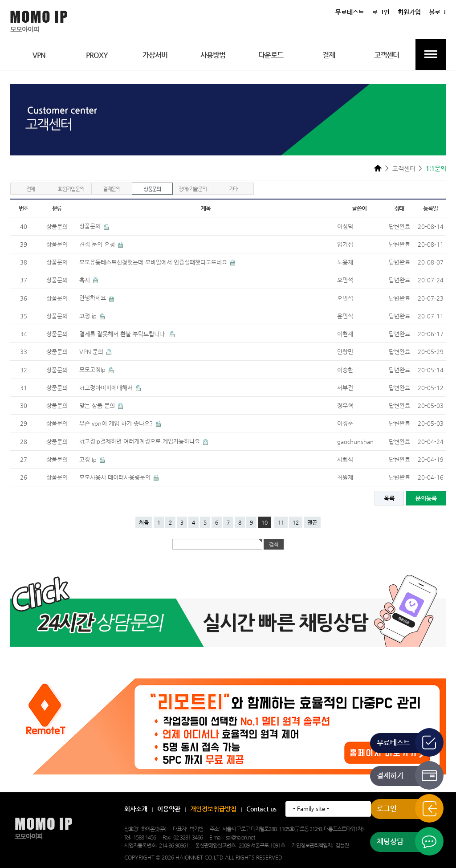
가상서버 (155, 55)
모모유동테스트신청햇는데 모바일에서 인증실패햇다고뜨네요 (154, 262)
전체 (31, 189)
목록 (389, 498)
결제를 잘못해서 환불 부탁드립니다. (124, 334)
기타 (233, 189)
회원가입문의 (71, 189)
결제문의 (112, 189)
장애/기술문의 (193, 189)
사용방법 (213, 55)
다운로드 (271, 55)
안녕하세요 (94, 298)
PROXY (97, 55)
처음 (144, 522)
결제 (329, 55)
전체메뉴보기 (431, 55)
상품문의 (152, 189)
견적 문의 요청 (98, 244)
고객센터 (387, 55)
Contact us (261, 809)
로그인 (381, 12)
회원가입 (409, 12)
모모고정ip (93, 369)
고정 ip (89, 316)
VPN (39, 55)
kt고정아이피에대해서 (107, 388)
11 (281, 522)
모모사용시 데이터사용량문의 (116, 477)
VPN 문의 (92, 352)
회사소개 (136, 809)
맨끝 (312, 522)
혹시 (85, 280)
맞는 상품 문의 (98, 405)
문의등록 (426, 498)
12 (296, 522)
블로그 (438, 12)
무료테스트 (350, 12)
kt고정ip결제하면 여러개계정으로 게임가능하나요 (140, 441)
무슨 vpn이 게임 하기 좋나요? (117, 423)
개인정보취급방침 (213, 809)
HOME (378, 168)
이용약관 (169, 809)
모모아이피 (43, 829)
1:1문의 (436, 168)
